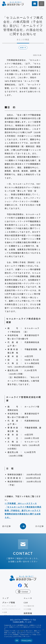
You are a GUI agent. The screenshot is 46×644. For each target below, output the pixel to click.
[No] (43, 630)
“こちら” (21, 631)
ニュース (41, 9)
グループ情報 (9, 602)
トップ (35, 9)
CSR (26, 602)
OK (17, 641)
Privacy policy (27, 641)
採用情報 (28, 613)
